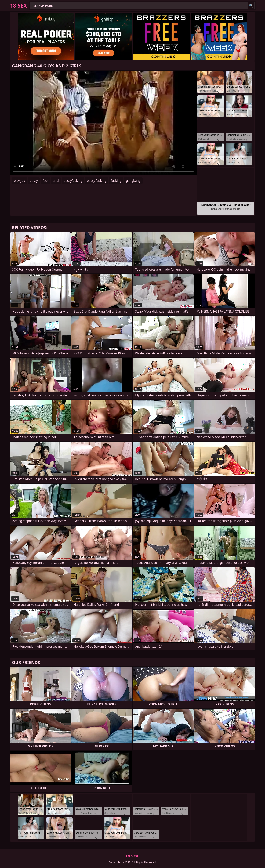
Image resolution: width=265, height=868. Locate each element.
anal (56, 181)
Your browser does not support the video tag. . (103, 123)
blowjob (20, 181)
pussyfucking (73, 181)
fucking (116, 181)
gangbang (133, 181)
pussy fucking (97, 181)
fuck (45, 181)
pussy (34, 181)
